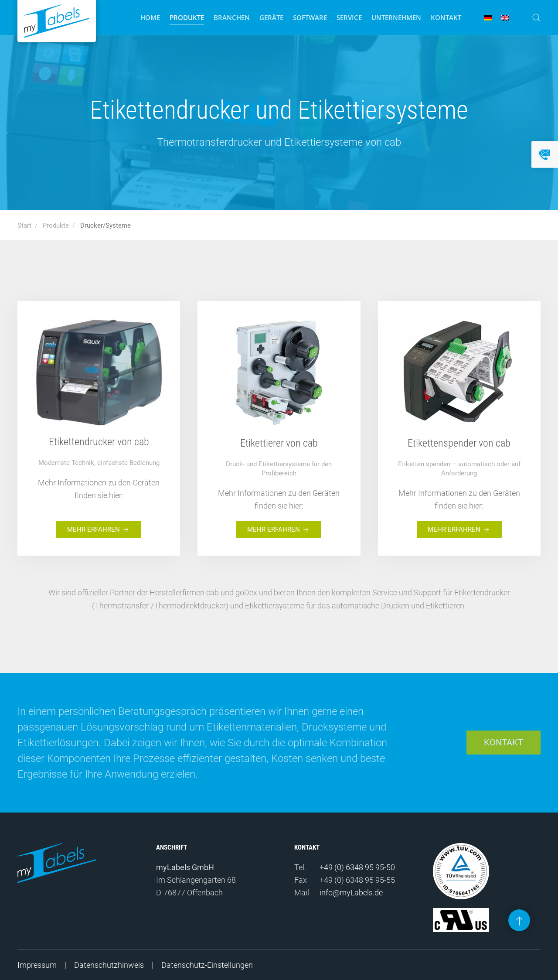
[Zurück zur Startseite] (57, 21)
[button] (536, 17)
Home (150, 17)
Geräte (271, 17)
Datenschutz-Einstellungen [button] (207, 965)
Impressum (37, 965)
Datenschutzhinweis (109, 965)
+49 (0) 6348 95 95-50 (357, 867)
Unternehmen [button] (396, 17)
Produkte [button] (187, 17)
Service (349, 17)
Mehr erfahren (99, 530)
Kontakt (446, 17)
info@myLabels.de (351, 893)
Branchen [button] (232, 17)
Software (310, 17)
